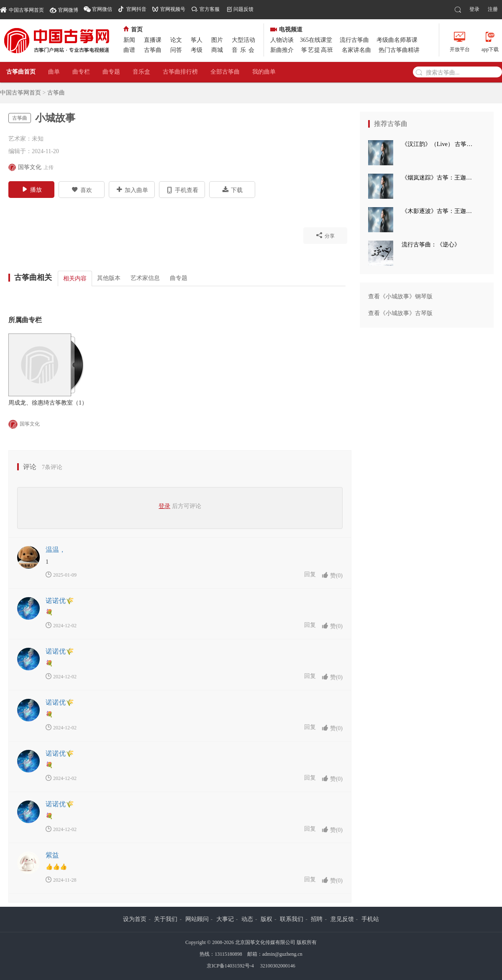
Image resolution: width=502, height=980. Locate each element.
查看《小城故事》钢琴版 (400, 296)
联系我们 (292, 919)
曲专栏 (81, 72)
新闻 (129, 40)
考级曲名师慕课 (397, 40)
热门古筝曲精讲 (399, 50)
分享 (325, 235)
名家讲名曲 (356, 50)
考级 (197, 50)
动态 (247, 919)
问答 (176, 50)
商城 (217, 50)
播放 (32, 189)
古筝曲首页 (21, 72)
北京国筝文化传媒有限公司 (265, 942)
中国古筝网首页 (22, 9)
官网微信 (102, 9)
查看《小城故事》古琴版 (400, 313)
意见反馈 (342, 919)
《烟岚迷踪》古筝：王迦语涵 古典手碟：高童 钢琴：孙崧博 (439, 178)
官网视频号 (173, 9)
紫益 (52, 855)
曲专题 (111, 72)
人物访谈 (282, 40)
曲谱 (129, 50)
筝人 (197, 40)
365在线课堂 (316, 40)
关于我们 (166, 919)
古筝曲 (153, 50)
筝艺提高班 (318, 50)
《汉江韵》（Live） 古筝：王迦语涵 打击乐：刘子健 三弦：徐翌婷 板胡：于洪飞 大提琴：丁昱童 (439, 144)
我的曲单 (264, 72)
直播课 (153, 40)
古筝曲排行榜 (180, 72)
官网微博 (68, 10)
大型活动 (243, 40)
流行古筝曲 (354, 40)
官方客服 (210, 9)
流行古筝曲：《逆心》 (431, 245)
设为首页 (135, 919)
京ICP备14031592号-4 (230, 966)
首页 (133, 30)
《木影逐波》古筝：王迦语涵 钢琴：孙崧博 (439, 211)
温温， (56, 550)
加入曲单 (132, 190)
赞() (332, 575)
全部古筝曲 (225, 72)
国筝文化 (24, 424)
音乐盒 (141, 72)
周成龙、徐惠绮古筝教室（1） (48, 403)
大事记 (225, 919)
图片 (217, 40)
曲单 (54, 72)
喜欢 (82, 190)
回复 (310, 574)
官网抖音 (136, 9)
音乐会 (244, 50)
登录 (474, 9)
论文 (176, 40)
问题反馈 (243, 9)
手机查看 (182, 190)
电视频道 (286, 30)
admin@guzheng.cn (282, 954)
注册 (493, 9)
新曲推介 (282, 50)
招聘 (317, 919)
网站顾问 (197, 919)
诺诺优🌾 (60, 601)
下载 (232, 190)
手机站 (370, 919)
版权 (266, 919)
